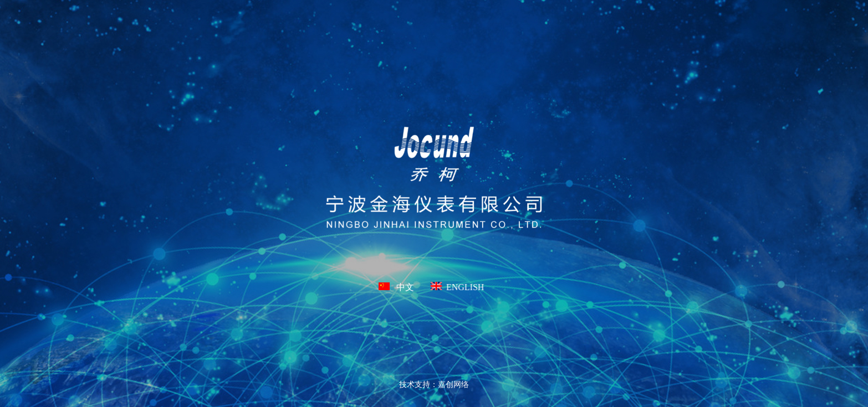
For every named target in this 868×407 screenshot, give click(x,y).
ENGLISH (457, 287)
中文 (396, 287)
